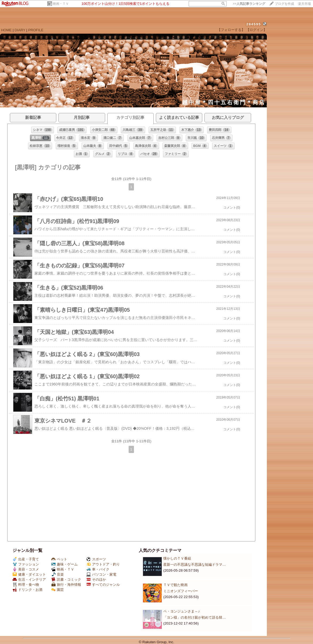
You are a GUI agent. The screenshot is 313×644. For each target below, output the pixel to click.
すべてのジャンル (103, 585)
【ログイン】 (256, 30)
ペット (59, 559)
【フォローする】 (231, 30)
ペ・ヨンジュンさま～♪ (182, 611)
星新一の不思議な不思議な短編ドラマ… (195, 565)
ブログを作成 (284, 4)
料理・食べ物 (26, 585)
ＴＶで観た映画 (175, 585)
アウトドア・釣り (103, 564)
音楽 (58, 574)
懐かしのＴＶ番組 (177, 558)
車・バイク (98, 569)
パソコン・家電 (101, 574)
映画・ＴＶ (61, 4)
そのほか (96, 579)
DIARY (20, 30)
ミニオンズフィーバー (181, 591)
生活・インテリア (29, 579)
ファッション (26, 564)
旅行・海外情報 (66, 585)
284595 (254, 24)
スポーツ (96, 559)
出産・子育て (26, 559)
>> (249, 4)
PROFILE (36, 30)
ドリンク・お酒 (27, 590)
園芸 (58, 590)
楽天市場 (304, 4)
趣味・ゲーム (64, 564)
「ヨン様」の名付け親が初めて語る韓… (195, 617)
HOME (6, 30)
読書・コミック (66, 579)
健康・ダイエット (29, 574)
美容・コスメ (26, 569)
